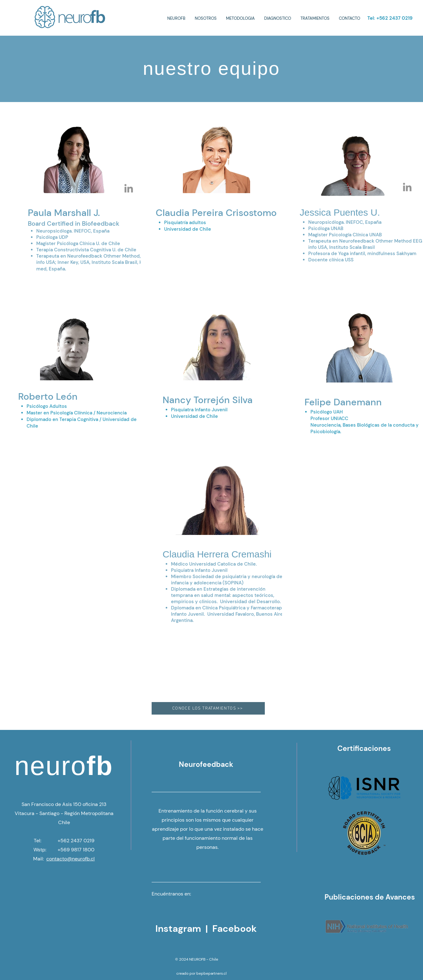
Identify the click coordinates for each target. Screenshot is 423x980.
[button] (206, 18)
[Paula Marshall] (129, 188)
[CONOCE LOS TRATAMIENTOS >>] (208, 708)
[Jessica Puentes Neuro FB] (407, 187)
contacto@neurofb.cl (70, 859)
